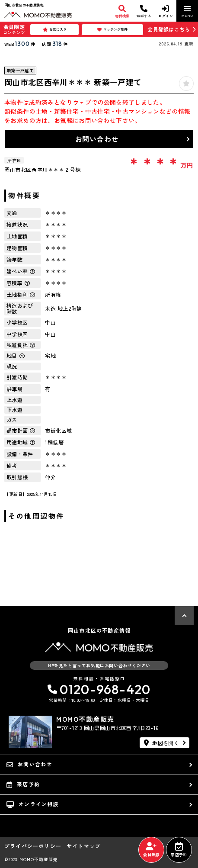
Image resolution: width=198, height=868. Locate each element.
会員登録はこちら (169, 29)
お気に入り (55, 29)
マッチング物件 (112, 29)
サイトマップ (84, 846)
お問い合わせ (97, 139)
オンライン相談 (33, 804)
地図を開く (161, 743)
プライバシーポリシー (33, 846)
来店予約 (179, 850)
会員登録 (151, 850)
